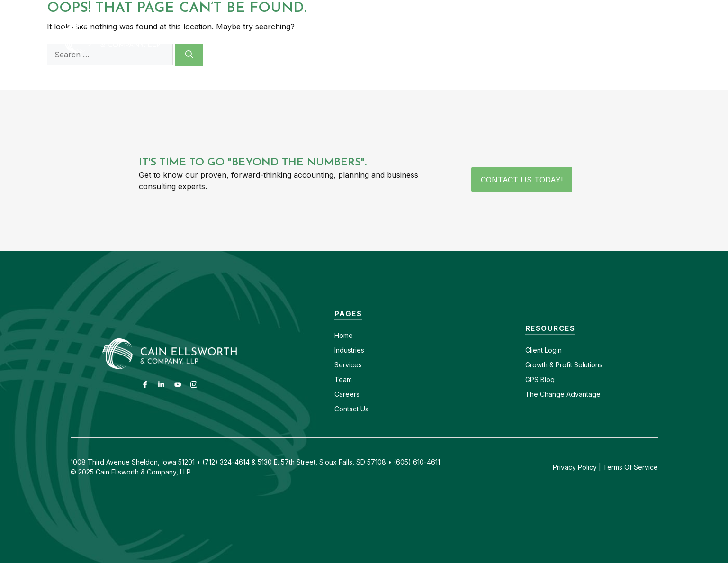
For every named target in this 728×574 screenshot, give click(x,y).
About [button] (502, 37)
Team (343, 379)
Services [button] (438, 37)
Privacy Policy (575, 467)
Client (534, 350)
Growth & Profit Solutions (564, 365)
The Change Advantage (563, 394)
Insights (555, 37)
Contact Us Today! (522, 180)
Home (344, 335)
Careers (522, 8)
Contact (481, 8)
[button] (654, 37)
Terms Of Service (630, 467)
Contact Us (351, 409)
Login (552, 350)
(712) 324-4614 (642, 8)
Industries (349, 350)
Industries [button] (365, 37)
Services (348, 365)
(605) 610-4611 (576, 8)
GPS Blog (612, 37)
